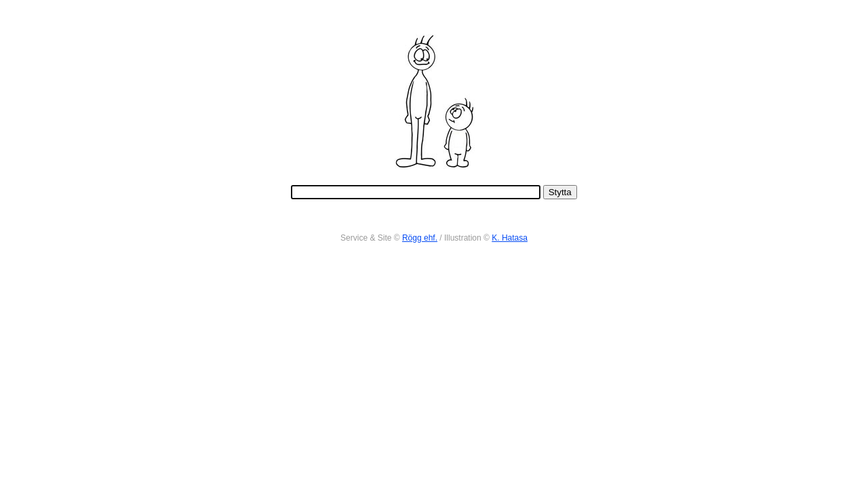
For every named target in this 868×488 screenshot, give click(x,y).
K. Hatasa (510, 238)
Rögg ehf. (420, 238)
